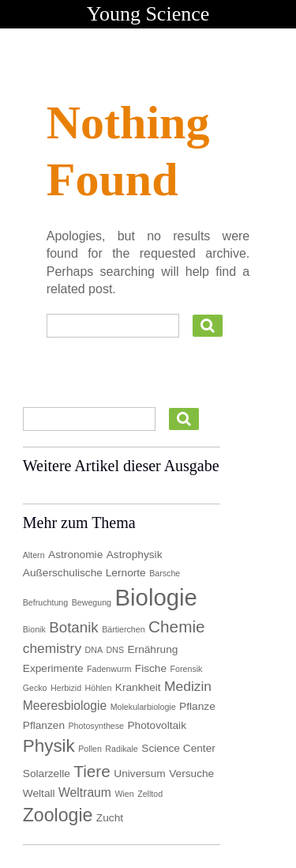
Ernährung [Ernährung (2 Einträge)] (152, 649)
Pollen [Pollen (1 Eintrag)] (90, 749)
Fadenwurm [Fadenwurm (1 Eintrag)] (109, 669)
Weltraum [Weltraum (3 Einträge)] (85, 793)
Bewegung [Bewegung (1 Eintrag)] (92, 602)
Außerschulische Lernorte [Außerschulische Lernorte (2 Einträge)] (84, 573)
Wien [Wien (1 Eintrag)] (124, 794)
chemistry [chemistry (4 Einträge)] (52, 648)
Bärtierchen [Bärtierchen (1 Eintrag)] (124, 629)
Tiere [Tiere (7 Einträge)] (92, 771)
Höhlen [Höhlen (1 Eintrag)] (99, 688)
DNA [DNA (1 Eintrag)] (94, 650)
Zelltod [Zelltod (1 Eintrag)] (150, 794)
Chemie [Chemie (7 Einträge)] (177, 626)
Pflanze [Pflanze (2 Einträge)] (197, 706)
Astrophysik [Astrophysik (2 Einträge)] (135, 555)
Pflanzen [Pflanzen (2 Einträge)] (44, 725)
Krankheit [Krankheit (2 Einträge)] (138, 687)
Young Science (148, 14)
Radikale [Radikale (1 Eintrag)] (121, 749)
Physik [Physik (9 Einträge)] (49, 746)
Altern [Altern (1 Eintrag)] (34, 555)
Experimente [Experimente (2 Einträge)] (53, 668)
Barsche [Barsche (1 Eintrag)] (165, 573)
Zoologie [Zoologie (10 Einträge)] (58, 815)
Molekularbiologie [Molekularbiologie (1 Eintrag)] (143, 707)
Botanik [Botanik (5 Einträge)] (73, 627)
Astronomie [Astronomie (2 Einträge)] (75, 555)
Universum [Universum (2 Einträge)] (139, 774)
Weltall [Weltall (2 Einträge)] (39, 793)
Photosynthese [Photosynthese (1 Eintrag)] (96, 726)
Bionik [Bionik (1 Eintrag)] (34, 629)
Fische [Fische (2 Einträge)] (151, 668)
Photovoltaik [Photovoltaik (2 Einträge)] (157, 725)
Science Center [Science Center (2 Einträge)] (178, 748)
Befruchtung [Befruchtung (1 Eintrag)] (45, 602)
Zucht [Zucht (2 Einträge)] (110, 818)
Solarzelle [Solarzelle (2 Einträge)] (47, 774)
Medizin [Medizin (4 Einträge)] (188, 686)
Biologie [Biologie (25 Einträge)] (156, 597)
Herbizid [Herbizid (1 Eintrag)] (66, 688)
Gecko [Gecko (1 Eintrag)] (35, 688)
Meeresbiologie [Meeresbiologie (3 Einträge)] (65, 706)
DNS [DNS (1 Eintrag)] (116, 650)
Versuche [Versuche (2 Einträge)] (191, 774)
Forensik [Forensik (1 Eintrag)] (187, 669)
